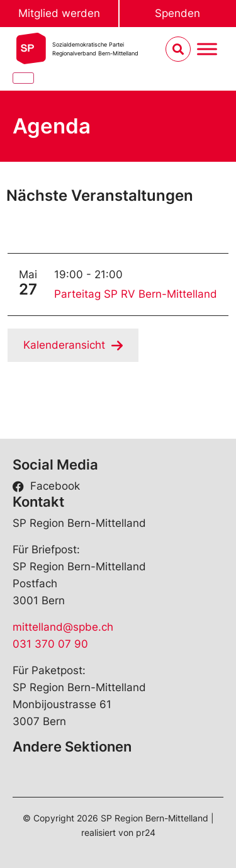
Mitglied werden (59, 13)
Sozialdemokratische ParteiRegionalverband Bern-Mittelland (95, 49)
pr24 (146, 832)
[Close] (23, 78)
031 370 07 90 (50, 644)
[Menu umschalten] (207, 49)
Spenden (177, 13)
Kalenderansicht (64, 345)
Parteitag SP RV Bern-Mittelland (136, 294)
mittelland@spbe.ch (63, 627)
